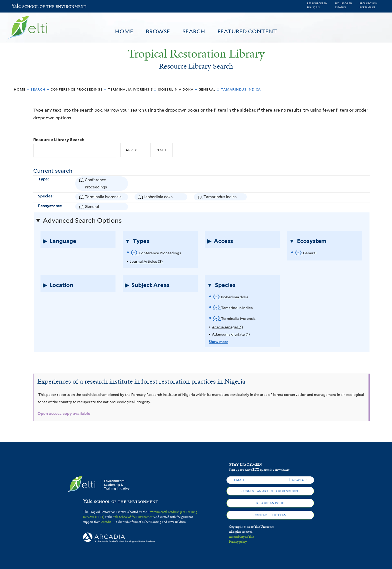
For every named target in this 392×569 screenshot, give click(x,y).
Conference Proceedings (77, 89)
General (207, 89)
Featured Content (247, 31)
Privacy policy (238, 542)
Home (124, 31)
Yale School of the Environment (24, 6)
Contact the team (270, 515)
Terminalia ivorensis (130, 89)
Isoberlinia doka (175, 89)
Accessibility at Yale (241, 537)
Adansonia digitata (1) (231, 334)
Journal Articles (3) (146, 261)
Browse (158, 31)
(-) (82, 184)
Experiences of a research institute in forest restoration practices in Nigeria (141, 381)
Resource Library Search (59, 140)
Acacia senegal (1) (227, 327)
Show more (218, 342)
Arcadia (106, 522)
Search (194, 31)
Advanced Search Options (82, 220)
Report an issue (270, 503)
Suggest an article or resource (270, 491)
